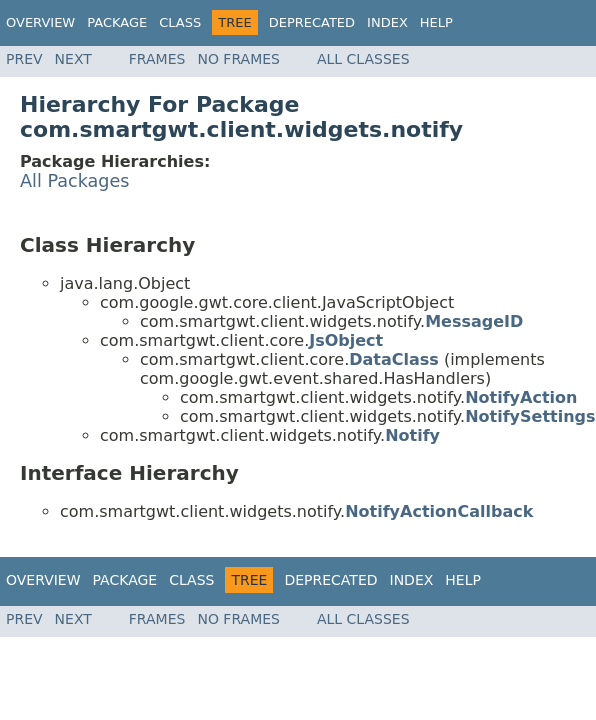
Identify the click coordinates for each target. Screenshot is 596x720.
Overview (40, 22)
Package (117, 22)
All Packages (75, 181)
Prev (24, 59)
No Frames (238, 59)
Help (436, 22)
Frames (157, 59)
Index (387, 22)
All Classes (363, 59)
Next (73, 59)
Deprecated (312, 22)
